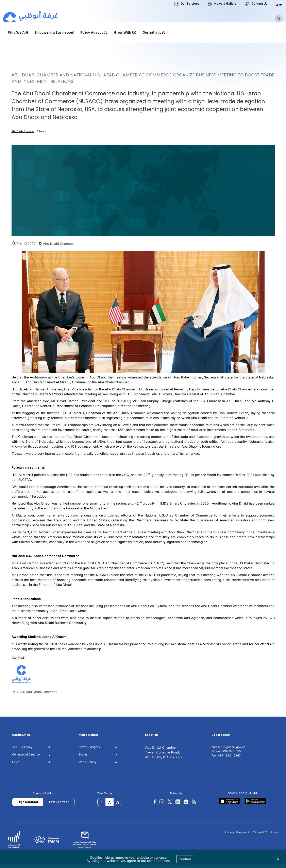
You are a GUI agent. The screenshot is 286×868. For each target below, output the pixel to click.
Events (83, 754)
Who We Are (18, 32)
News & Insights (89, 747)
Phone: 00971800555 (226, 751)
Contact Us (259, 4)
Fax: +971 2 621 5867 (226, 755)
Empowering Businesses (54, 32)
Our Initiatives (154, 32)
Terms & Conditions (266, 832)
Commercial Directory (26, 754)
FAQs (16, 762)
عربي (279, 4)
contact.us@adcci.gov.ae (228, 747)
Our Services (190, 4)
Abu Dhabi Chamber (23, 131)
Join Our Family (22, 747)
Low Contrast (59, 802)
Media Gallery (88, 762)
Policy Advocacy (94, 32)
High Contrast (28, 802)
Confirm (185, 859)
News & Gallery (225, 4)
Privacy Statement (237, 832)
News (43, 131)
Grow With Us (125, 32)
